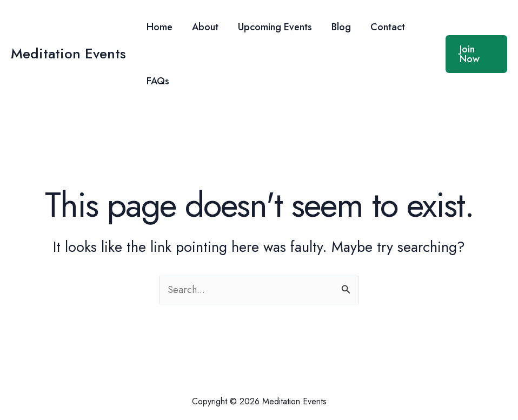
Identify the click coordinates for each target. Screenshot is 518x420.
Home (160, 27)
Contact (388, 27)
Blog (341, 27)
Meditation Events (68, 54)
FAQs (158, 81)
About (205, 27)
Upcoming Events (275, 27)
